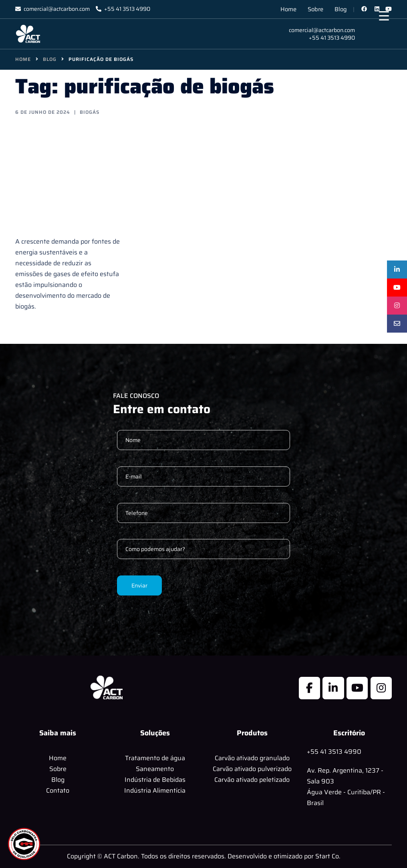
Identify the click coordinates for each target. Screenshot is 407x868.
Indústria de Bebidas (155, 780)
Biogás (90, 112)
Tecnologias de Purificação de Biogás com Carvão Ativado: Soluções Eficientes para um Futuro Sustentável (64, 176)
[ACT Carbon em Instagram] (381, 688)
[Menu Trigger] (384, 16)
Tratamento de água (155, 758)
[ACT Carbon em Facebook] (309, 688)
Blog (341, 9)
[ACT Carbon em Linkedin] (333, 688)
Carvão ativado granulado (252, 758)
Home (288, 9)
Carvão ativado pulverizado (252, 769)
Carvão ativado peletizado (252, 780)
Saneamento (155, 769)
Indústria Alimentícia (155, 790)
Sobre (315, 9)
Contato (58, 790)
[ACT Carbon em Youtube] (357, 688)
